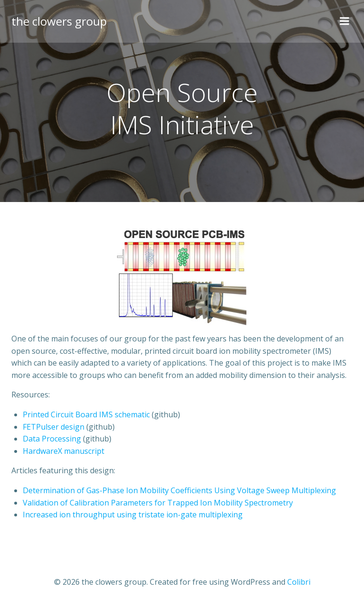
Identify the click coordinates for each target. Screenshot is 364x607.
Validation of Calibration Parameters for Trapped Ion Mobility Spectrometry (158, 503)
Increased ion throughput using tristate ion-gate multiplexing (133, 515)
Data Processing (52, 439)
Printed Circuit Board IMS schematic (86, 414)
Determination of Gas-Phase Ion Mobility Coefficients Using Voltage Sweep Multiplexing (179, 490)
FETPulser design (54, 427)
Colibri (299, 582)
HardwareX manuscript (64, 451)
